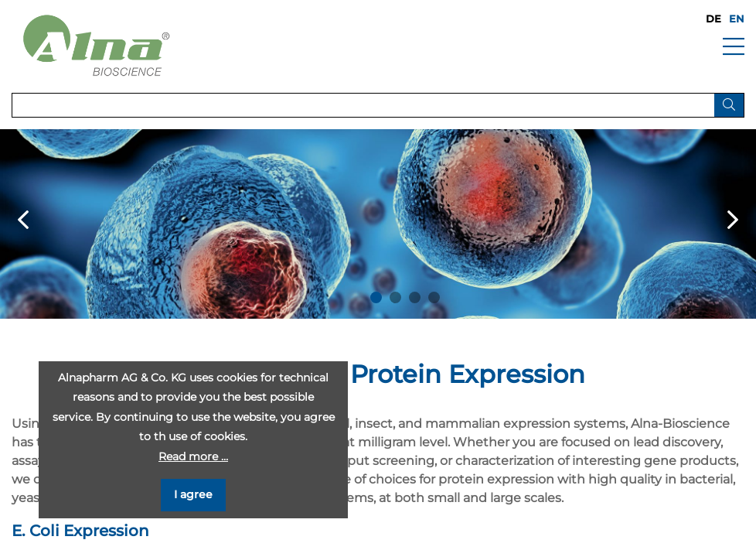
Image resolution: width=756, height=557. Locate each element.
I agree (193, 494)
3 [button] (415, 297)
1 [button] (376, 297)
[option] (378, 224)
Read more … (193, 456)
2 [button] (395, 297)
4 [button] (434, 297)
